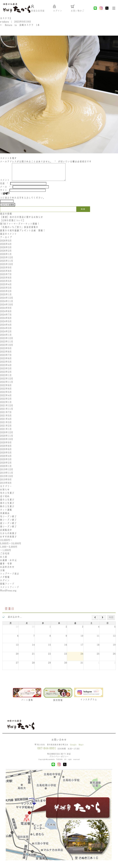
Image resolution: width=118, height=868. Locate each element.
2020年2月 (6, 466)
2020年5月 (6, 456)
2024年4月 (6, 328)
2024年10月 (7, 308)
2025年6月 (6, 281)
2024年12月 (7, 301)
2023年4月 (6, 369)
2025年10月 (7, 268)
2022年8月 (6, 389)
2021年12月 (7, 409)
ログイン (5, 584)
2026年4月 (6, 248)
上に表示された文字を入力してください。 (23, 201)
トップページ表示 (10, 577)
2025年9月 (6, 271)
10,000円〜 (6, 544)
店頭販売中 (6, 534)
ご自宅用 (5, 557)
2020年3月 (6, 463)
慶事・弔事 (6, 567)
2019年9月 (6, 483)
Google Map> (77, 749)
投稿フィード (7, 587)
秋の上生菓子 (7, 510)
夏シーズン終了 (8, 527)
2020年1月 (6, 470)
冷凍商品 (5, 517)
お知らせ (5, 493)
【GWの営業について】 (13, 224)
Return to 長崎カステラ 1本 (20, 25)
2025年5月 (6, 285)
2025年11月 (7, 264)
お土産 (4, 560)
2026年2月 (6, 254)
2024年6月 (6, 322)
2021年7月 (6, 416)
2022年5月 (6, 396)
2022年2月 (6, 402)
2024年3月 (6, 332)
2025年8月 (6, 274)
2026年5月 (6, 244)
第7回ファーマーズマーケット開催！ (20, 227)
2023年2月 (6, 375)
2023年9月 (6, 352)
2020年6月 (6, 453)
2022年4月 (6, 399)
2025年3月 (6, 291)
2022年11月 (7, 385)
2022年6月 (6, 392)
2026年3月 (6, 251)
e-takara (4, 22)
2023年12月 (7, 342)
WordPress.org (8, 594)
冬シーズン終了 (8, 520)
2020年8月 (6, 449)
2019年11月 (7, 476)
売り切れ (5, 500)
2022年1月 (6, 406)
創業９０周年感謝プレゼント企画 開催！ (23, 234)
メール (5, 190)
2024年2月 (6, 335)
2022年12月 (7, 382)
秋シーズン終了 (8, 523)
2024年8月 (6, 315)
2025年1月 (6, 298)
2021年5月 (6, 419)
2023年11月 (7, 345)
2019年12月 (7, 473)
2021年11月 (7, 412)
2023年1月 (6, 379)
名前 (4, 187)
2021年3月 (6, 426)
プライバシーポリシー (59, 761)
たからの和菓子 (8, 537)
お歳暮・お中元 (8, 564)
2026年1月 (6, 258)
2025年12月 (7, 261)
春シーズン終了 (8, 530)
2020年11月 (7, 439)
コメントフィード (10, 591)
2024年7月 (6, 318)
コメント (5, 184)
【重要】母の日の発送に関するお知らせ (21, 221)
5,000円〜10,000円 (11, 547)
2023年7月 (6, 359)
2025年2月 (6, 295)
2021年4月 (6, 423)
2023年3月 (6, 372)
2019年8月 (6, 486)
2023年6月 (6, 362)
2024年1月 (6, 338)
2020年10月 (7, 443)
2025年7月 (6, 278)
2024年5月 (6, 325)
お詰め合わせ (7, 571)
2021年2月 (6, 429)
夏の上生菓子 (7, 503)
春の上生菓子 (7, 507)
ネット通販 (6, 513)
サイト (4, 194)
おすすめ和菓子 (8, 540)
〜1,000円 (6, 554)
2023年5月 (6, 365)
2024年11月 (7, 305)
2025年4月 (6, 288)
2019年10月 (7, 480)
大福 (2, 574)
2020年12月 (7, 436)
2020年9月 (6, 446)
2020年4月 (6, 460)
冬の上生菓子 (7, 497)
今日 (111, 621)
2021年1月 (6, 433)
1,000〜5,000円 (9, 550)
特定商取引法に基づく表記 (59, 758)
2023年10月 (7, 348)
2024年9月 (6, 311)
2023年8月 (6, 355)
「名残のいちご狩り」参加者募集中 (19, 231)
